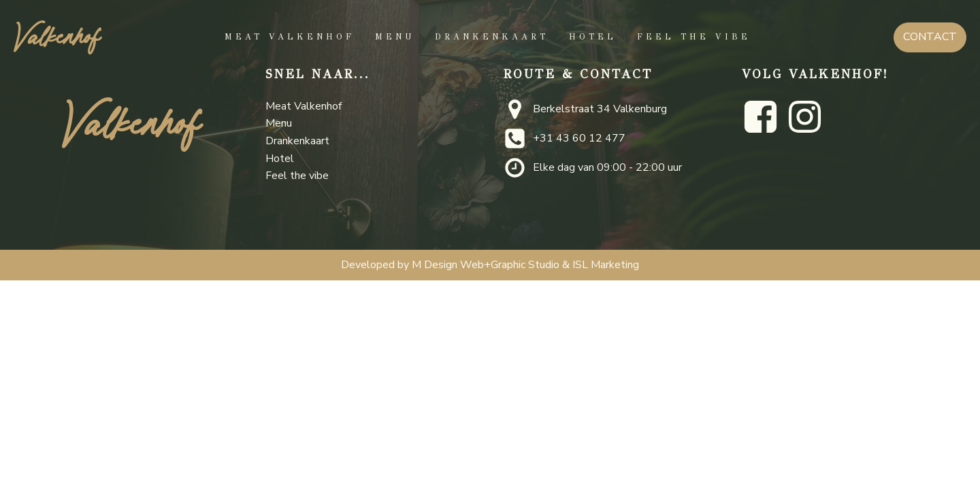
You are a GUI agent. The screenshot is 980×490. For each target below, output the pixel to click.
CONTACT (930, 37)
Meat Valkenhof (290, 37)
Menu (395, 37)
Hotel (593, 37)
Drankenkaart (492, 37)
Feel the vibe (694, 37)
